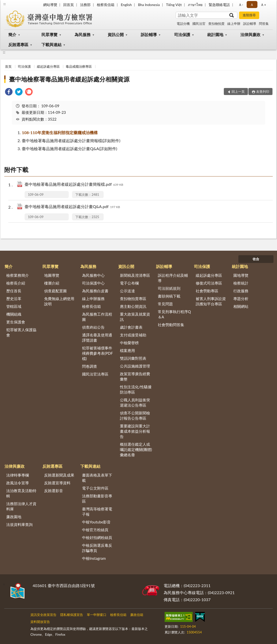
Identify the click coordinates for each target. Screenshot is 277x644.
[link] (9, 92)
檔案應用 (127, 350)
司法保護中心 (93, 283)
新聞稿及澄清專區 (135, 275)
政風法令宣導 (18, 483)
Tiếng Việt (174, 5)
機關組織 (14, 314)
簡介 (12, 34)
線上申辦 (234, 24)
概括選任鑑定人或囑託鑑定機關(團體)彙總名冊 (136, 449)
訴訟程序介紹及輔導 (173, 278)
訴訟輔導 (250, 24)
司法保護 (182, 34)
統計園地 (215, 34)
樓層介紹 (52, 283)
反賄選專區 (18, 44)
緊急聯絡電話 (219, 5)
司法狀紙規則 (169, 288)
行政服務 (241, 291)
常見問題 (165, 304)
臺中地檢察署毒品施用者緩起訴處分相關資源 (69, 79)
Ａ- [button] (241, 5)
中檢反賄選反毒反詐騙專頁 (97, 548)
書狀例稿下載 (169, 296)
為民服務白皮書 (95, 291)
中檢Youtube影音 (96, 522)
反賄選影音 (54, 491)
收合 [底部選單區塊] (256, 259)
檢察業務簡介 (18, 275)
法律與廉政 (250, 34)
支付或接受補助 (133, 335)
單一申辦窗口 (97, 615)
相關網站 (241, 306)
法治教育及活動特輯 (21, 493)
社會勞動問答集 (171, 325)
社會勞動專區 (207, 291)
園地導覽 (241, 275)
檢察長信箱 (106, 5)
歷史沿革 (14, 299)
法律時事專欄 (18, 475)
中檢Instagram (94, 558)
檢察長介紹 (16, 283)
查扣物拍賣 (216, 24)
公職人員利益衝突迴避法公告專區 (135, 402)
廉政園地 (14, 517)
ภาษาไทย (195, 5)
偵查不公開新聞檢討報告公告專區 (135, 416)
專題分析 (241, 299)
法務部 (85, 5)
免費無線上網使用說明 (59, 301)
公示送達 (127, 291)
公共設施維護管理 (135, 366)
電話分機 (183, 24)
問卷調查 (90, 366)
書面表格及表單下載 (97, 478)
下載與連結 (51, 44)
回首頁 (68, 5)
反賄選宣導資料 (57, 483)
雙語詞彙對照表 (133, 358)
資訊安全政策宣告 (43, 615)
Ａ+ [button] (263, 5)
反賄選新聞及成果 (59, 475)
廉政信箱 (137, 615)
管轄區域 (14, 306)
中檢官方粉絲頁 (95, 530)
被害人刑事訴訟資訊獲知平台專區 (211, 301)
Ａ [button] (252, 5)
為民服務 (83, 34)
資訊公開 (116, 34)
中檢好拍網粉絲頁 (97, 537)
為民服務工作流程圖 (97, 317)
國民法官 (199, 24)
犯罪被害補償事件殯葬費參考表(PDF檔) (97, 353)
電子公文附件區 (95, 488)
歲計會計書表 (131, 327)
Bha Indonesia (149, 5)
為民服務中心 (93, 275)
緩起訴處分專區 (48, 66)
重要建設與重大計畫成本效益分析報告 (135, 431)
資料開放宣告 (40, 622)
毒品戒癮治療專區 (79, 66)
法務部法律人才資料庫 (21, 506)
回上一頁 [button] (238, 91)
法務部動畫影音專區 (97, 498)
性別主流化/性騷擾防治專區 (136, 389)
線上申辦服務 (93, 299)
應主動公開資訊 (133, 306)
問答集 (264, 24)
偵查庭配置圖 (55, 291)
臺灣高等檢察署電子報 (97, 512)
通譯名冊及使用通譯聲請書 (97, 338)
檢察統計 (241, 283)
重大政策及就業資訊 (135, 317)
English (126, 5)
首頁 (8, 66)
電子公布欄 (129, 283)
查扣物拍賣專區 (133, 299)
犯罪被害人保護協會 (21, 332)
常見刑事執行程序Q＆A (174, 314)
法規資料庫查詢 (19, 524)
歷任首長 (14, 291)
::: (5, 4)
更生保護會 (16, 322)
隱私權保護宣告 (72, 615)
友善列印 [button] (263, 91)
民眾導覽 (49, 34)
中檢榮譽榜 (129, 343)
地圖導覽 (52, 275)
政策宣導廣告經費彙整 (135, 376)
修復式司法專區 (209, 283)
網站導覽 (50, 5)
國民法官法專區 (95, 374)
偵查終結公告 (93, 327)
